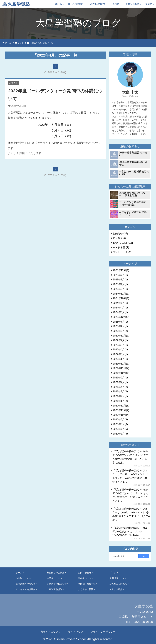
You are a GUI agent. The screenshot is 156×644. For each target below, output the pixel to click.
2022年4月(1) (120, 350)
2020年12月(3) (121, 406)
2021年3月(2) (120, 392)
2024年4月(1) (120, 308)
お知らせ (13, 83)
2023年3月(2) (120, 331)
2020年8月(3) (120, 424)
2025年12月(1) (121, 270)
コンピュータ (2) (122, 252)
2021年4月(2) (120, 387)
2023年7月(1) (120, 322)
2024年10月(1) (121, 298)
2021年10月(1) (121, 373)
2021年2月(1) (120, 396)
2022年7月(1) (120, 340)
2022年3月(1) (120, 354)
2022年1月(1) (120, 359)
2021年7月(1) (120, 382)
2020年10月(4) (121, 415)
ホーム (59, 4)
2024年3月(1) (120, 312)
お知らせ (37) (120, 234)
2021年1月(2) (120, 401)
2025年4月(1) (120, 284)
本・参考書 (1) (121, 247)
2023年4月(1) (120, 326)
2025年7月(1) (120, 275)
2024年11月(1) (121, 294)
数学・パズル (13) (123, 243)
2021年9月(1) (120, 378)
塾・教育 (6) (120, 238)
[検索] (123, 556)
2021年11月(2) (121, 368)
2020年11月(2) (121, 410)
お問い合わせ (133, 4)
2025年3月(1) (120, 289)
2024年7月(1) (120, 303)
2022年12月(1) (121, 336)
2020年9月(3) (120, 420)
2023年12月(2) (121, 317)
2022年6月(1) (120, 345)
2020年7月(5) (120, 429)
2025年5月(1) (120, 280)
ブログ (149, 4)
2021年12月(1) (121, 364)
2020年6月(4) (120, 434)
